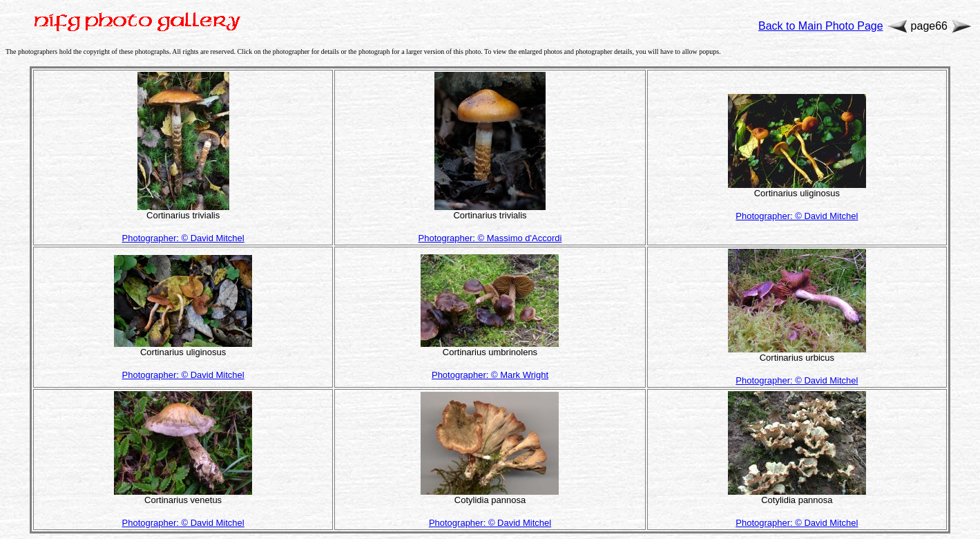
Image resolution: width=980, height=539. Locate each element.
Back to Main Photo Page (821, 26)
